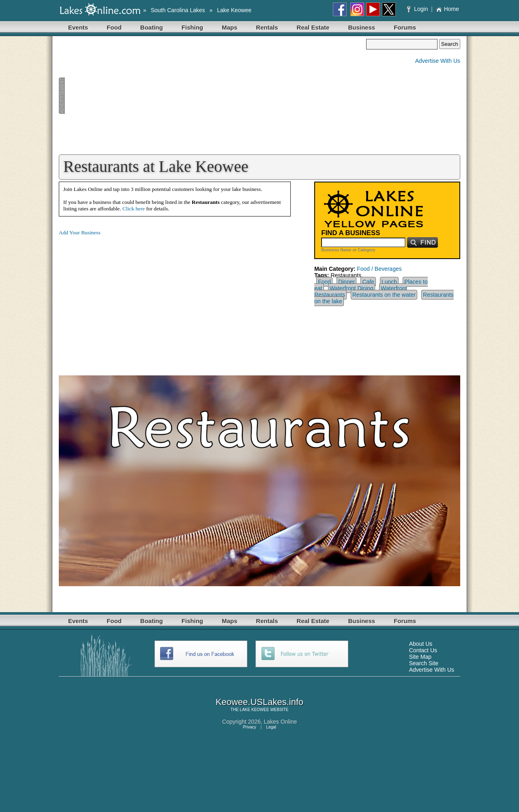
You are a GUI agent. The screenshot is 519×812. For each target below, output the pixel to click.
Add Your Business (80, 232)
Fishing (192, 27)
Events (78, 27)
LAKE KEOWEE (254, 710)
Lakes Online (281, 722)
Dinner (346, 282)
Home (447, 9)
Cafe (368, 282)
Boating (152, 27)
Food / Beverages (379, 269)
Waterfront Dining (352, 288)
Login (418, 9)
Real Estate (313, 27)
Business (361, 27)
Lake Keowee (234, 10)
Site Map (420, 657)
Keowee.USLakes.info (259, 702)
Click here (134, 209)
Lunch (389, 282)
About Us (421, 644)
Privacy (250, 727)
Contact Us (423, 650)
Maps (229, 27)
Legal (271, 727)
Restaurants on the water (384, 295)
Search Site (424, 663)
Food (114, 27)
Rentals (267, 27)
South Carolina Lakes (178, 10)
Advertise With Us (438, 61)
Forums (405, 27)
